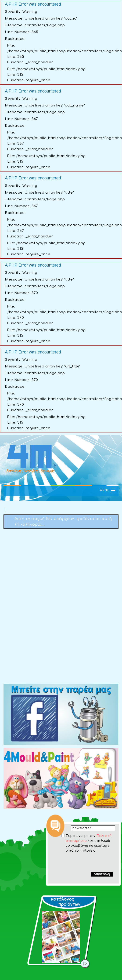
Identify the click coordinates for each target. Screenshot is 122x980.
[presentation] (84, 862)
